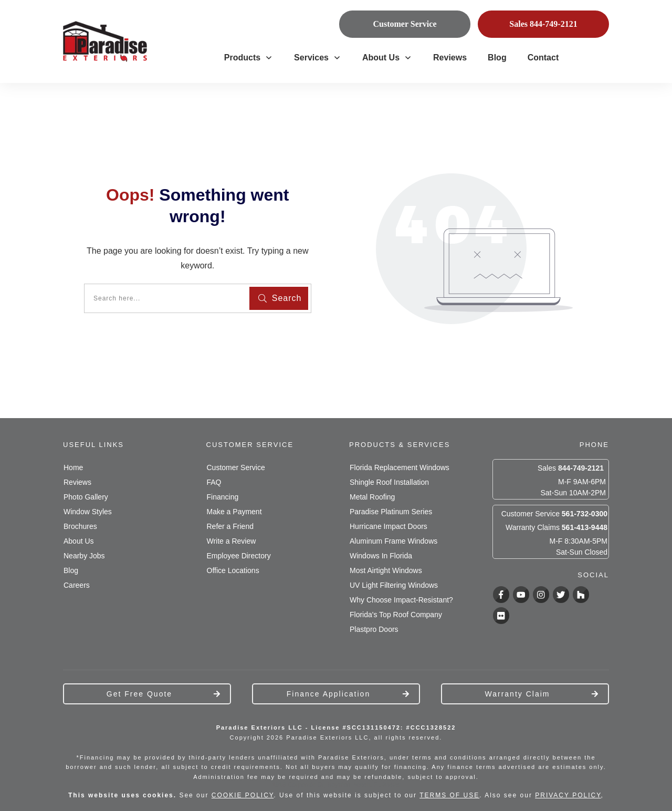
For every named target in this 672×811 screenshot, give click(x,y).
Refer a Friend (230, 526)
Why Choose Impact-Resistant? (401, 600)
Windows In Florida (381, 556)
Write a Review (232, 541)
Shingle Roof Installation (389, 482)
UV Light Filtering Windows (394, 585)
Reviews (77, 482)
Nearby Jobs (84, 556)
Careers (77, 585)
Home (73, 467)
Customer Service (236, 467)
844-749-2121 (581, 468)
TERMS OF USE (449, 795)
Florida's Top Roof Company (396, 615)
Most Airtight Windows (386, 570)
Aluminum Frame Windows (393, 541)
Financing (223, 497)
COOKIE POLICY (243, 795)
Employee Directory (239, 556)
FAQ (214, 482)
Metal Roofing (372, 497)
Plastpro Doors (374, 629)
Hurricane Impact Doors (388, 526)
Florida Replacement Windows (400, 467)
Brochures (80, 526)
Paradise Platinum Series (391, 512)
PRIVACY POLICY (568, 795)
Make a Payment (234, 512)
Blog (71, 570)
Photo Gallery (86, 497)
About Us (79, 541)
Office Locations (233, 570)
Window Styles (88, 512)
